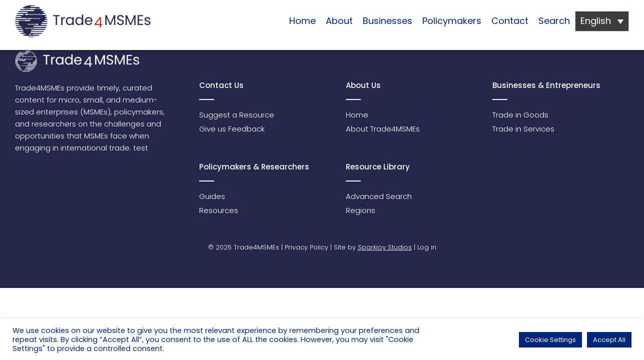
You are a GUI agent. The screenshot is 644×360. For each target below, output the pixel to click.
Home (302, 21)
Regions (361, 210)
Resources (219, 210)
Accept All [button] (609, 340)
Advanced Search (379, 196)
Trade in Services (523, 129)
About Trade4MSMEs (383, 129)
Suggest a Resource (237, 115)
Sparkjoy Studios (385, 247)
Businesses (388, 21)
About (339, 21)
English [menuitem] (596, 21)
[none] (602, 21)
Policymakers (452, 21)
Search (554, 21)
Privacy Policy (306, 247)
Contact (510, 21)
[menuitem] (602, 21)
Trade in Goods (520, 115)
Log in (427, 247)
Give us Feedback (232, 129)
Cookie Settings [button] (550, 340)
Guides (212, 196)
